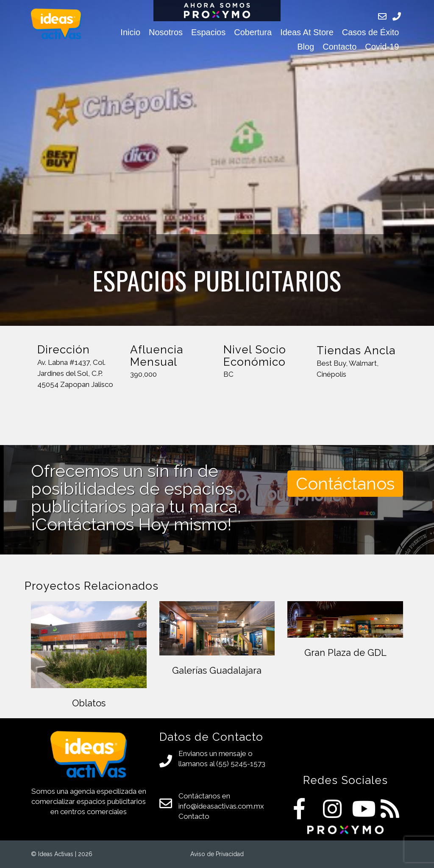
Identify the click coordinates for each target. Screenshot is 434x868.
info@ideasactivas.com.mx (221, 806)
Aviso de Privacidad (217, 854)
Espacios (208, 32)
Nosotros (166, 32)
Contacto (339, 47)
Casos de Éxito (371, 32)
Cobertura (253, 32)
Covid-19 (382, 47)
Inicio (130, 32)
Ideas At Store (307, 32)
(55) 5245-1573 (241, 764)
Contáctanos (345, 483)
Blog (306, 47)
